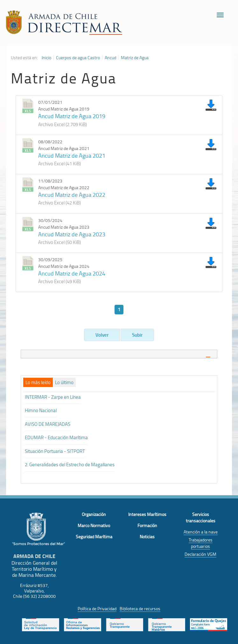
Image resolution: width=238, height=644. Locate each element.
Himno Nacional (41, 410)
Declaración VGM (200, 554)
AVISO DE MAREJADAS (48, 424)
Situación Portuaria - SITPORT (55, 451)
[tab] (119, 354)
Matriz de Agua (135, 58)
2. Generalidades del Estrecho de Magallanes (70, 465)
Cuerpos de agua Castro (78, 58)
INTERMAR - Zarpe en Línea (53, 397)
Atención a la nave (201, 532)
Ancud (110, 58)
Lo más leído (38, 383)
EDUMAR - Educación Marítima (56, 437)
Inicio (46, 58)
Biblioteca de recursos (140, 608)
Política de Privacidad (97, 608)
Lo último (64, 383)
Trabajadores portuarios (201, 543)
